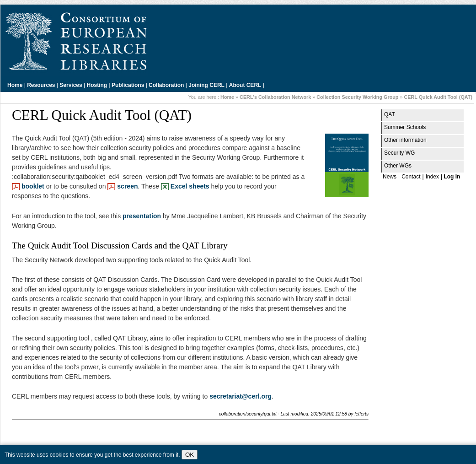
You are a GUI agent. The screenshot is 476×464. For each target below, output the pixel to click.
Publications (128, 85)
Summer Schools (405, 127)
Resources (41, 85)
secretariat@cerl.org (241, 396)
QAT (390, 114)
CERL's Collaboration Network (275, 97)
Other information (405, 140)
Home (15, 85)
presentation (142, 216)
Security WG (399, 153)
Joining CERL (206, 85)
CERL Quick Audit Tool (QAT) (438, 97)
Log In (452, 177)
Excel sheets (190, 186)
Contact (411, 177)
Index (432, 177)
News (390, 177)
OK (190, 455)
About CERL (245, 85)
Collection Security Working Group (357, 97)
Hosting (97, 85)
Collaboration (166, 85)
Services (71, 85)
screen (127, 186)
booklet (33, 186)
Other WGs (398, 166)
